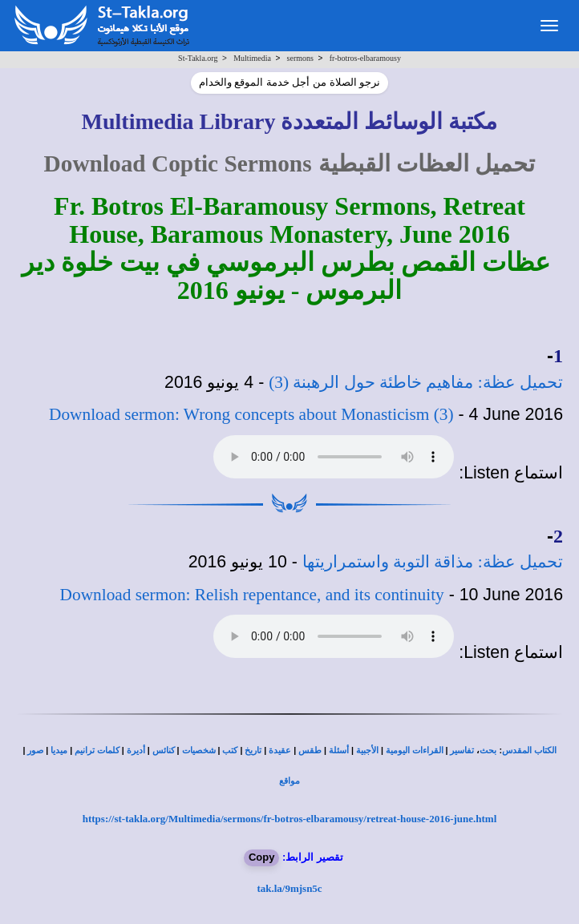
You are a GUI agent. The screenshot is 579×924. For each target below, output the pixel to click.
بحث (488, 750)
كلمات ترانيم (97, 750)
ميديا (59, 750)
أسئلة (339, 750)
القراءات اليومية (415, 750)
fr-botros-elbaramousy (365, 58)
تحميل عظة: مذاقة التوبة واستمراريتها (433, 562)
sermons (300, 58)
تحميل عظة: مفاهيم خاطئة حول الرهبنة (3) (416, 382)
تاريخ (253, 750)
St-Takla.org (198, 58)
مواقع (289, 781)
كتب (230, 750)
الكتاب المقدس (529, 750)
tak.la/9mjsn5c (289, 888)
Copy (262, 857)
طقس (310, 750)
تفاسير (462, 750)
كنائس (164, 750)
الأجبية (367, 750)
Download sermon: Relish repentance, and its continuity (252, 595)
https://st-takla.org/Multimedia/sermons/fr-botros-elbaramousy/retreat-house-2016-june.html (290, 819)
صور (35, 750)
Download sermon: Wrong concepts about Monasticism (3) (251, 414)
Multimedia (252, 58)
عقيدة (280, 750)
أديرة (136, 750)
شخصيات (199, 750)
